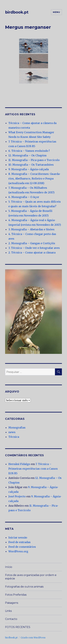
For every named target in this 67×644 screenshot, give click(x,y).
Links (8, 611)
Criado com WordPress (33, 638)
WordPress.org (18, 551)
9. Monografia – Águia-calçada (29, 169)
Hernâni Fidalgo (19, 464)
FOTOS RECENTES (18, 627)
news (12, 432)
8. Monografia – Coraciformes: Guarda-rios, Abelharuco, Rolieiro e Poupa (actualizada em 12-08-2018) (34, 179)
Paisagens (12, 603)
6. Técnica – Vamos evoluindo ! (29, 151)
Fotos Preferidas (16, 595)
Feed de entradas (20, 542)
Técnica (14, 437)
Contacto (11, 619)
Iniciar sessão (18, 537)
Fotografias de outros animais (24, 587)
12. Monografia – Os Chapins (27, 155)
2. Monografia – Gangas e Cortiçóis (32, 243)
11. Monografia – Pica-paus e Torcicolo (34, 160)
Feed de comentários (22, 547)
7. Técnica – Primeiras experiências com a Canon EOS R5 (33, 469)
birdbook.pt (17, 12)
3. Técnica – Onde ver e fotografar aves (34, 248)
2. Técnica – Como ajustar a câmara (32, 252)
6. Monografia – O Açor (24, 197)
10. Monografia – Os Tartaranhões (31, 165)
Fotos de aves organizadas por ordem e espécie (31, 577)
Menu (56, 12)
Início (9, 567)
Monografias (17, 428)
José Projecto (17, 496)
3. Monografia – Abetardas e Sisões (31, 229)
